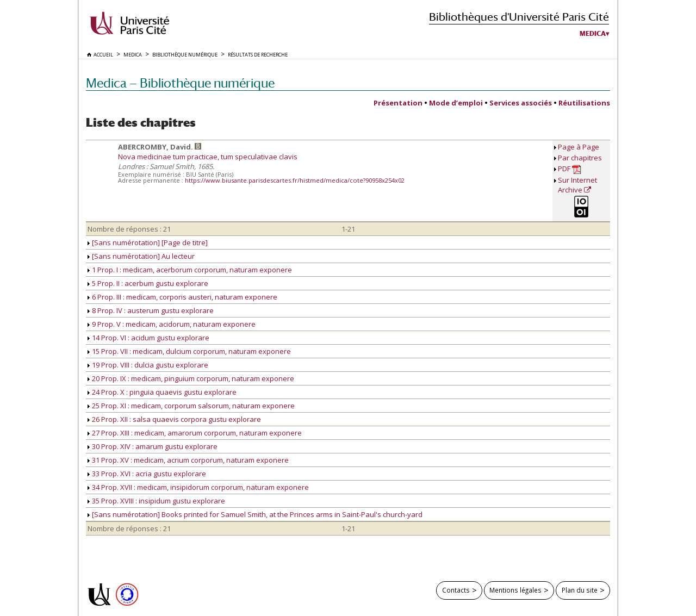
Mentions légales (515, 590)
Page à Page (579, 147)
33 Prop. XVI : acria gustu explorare (147, 474)
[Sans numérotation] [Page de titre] (148, 242)
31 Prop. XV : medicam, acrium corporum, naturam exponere (188, 460)
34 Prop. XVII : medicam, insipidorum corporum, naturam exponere (198, 487)
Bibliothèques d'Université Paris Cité (519, 17)
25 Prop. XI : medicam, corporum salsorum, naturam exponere (191, 406)
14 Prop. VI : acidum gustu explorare (148, 338)
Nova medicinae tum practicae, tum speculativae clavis (208, 157)
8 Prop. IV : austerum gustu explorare (151, 310)
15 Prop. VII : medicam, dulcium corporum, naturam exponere (189, 351)
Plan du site (580, 590)
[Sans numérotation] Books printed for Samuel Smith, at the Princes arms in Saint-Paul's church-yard (255, 514)
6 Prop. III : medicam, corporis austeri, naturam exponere (182, 297)
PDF (570, 169)
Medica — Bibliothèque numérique (180, 83)
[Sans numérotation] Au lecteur (141, 256)
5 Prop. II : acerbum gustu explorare (148, 283)
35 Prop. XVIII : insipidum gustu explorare (156, 501)
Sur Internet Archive (577, 185)
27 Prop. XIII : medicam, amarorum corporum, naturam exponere (195, 433)
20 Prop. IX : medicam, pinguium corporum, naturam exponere (191, 378)
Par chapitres (580, 158)
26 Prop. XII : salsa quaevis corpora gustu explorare (174, 419)
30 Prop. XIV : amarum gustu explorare (153, 446)
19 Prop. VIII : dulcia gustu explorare (148, 365)
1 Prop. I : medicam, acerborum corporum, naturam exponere (190, 270)
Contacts (456, 590)
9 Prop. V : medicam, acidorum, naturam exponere (172, 324)
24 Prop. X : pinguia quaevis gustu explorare (162, 392)
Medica (593, 34)
